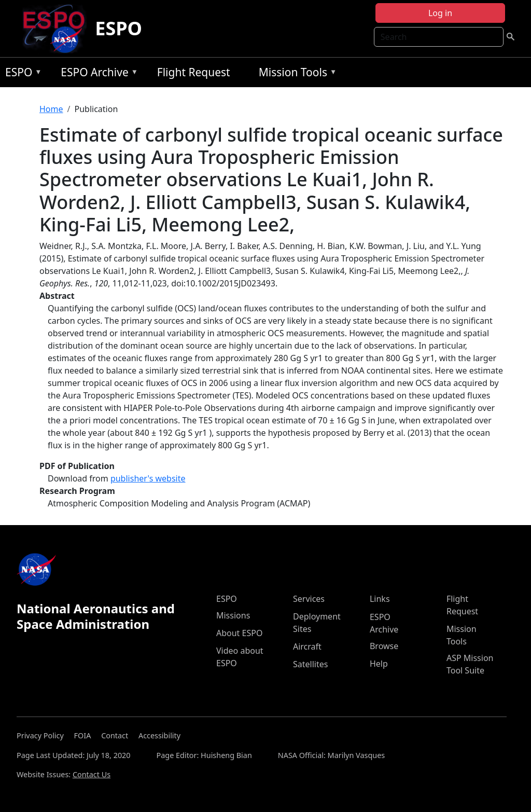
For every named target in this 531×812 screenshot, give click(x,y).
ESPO (118, 28)
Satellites (310, 664)
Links (380, 599)
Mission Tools (295, 74)
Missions (233, 615)
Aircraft (307, 646)
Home (51, 109)
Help (379, 664)
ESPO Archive (97, 74)
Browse (384, 646)
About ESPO (239, 633)
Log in (440, 13)
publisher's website (148, 478)
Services (309, 599)
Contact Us (92, 774)
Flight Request (194, 72)
